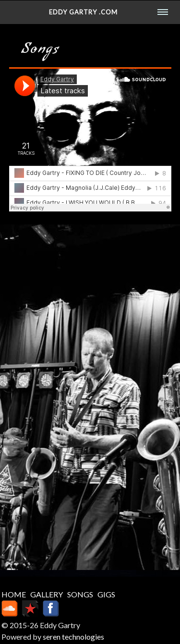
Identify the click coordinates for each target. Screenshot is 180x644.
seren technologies (73, 637)
